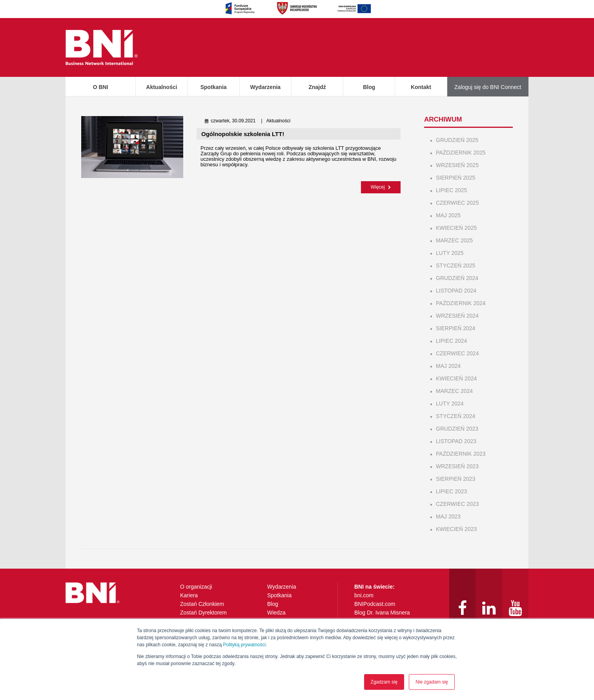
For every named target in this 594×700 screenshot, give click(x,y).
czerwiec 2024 (457, 353)
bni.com (364, 595)
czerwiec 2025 (457, 203)
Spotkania (214, 87)
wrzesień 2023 (457, 466)
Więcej (381, 187)
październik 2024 (461, 303)
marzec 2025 (454, 240)
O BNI (101, 87)
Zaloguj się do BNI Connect (488, 87)
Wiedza (276, 613)
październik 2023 (461, 454)
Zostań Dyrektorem (203, 613)
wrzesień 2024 (457, 316)
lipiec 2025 (451, 190)
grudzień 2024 (457, 278)
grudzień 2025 (457, 140)
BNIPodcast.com (375, 604)
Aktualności (161, 87)
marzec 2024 (454, 391)
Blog (369, 87)
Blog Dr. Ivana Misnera (382, 613)
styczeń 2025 (456, 265)
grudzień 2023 (457, 429)
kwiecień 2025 (456, 228)
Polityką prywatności (244, 645)
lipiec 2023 (451, 491)
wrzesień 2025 (457, 165)
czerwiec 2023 (457, 504)
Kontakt (421, 87)
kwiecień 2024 (456, 378)
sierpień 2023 (456, 479)
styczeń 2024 (456, 416)
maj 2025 (448, 215)
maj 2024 (448, 366)
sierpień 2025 (456, 178)
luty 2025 (450, 253)
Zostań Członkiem (202, 604)
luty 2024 (450, 404)
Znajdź (317, 87)
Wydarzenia (266, 87)
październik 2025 (461, 153)
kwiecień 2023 (456, 529)
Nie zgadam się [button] (432, 682)
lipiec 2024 (451, 341)
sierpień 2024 (456, 328)
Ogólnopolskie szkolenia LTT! (243, 134)
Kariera (189, 595)
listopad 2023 (456, 441)
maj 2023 (448, 516)
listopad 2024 (456, 291)
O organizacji (196, 587)
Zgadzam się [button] (384, 682)
